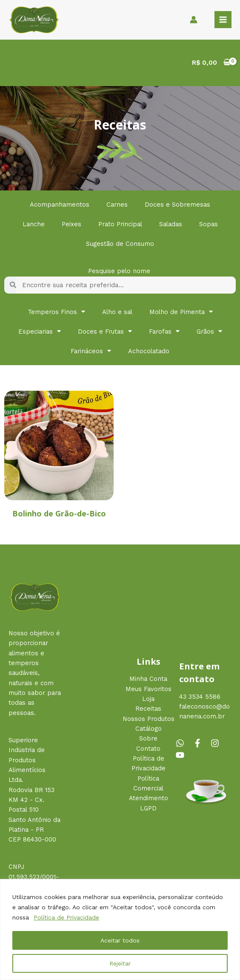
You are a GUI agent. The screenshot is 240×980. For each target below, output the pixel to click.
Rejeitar (120, 963)
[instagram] (218, 743)
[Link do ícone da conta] (194, 20)
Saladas (171, 224)
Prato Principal (120, 224)
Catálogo (149, 729)
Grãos (209, 331)
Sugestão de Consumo (120, 244)
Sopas (209, 224)
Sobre (148, 738)
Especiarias (40, 331)
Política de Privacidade (66, 917)
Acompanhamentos (60, 205)
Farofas (164, 331)
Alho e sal (117, 312)
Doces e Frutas (105, 331)
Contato (148, 749)
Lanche (34, 224)
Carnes (117, 205)
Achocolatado (149, 351)
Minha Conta (148, 679)
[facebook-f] (201, 743)
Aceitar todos (120, 940)
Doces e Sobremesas (177, 205)
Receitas (148, 709)
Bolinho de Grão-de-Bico (59, 513)
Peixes (71, 224)
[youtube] (181, 755)
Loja (148, 699)
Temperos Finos (56, 312)
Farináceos (91, 351)
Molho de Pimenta (181, 312)
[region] (120, 930)
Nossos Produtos (149, 719)
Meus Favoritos (149, 689)
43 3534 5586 (200, 697)
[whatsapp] (183, 743)
